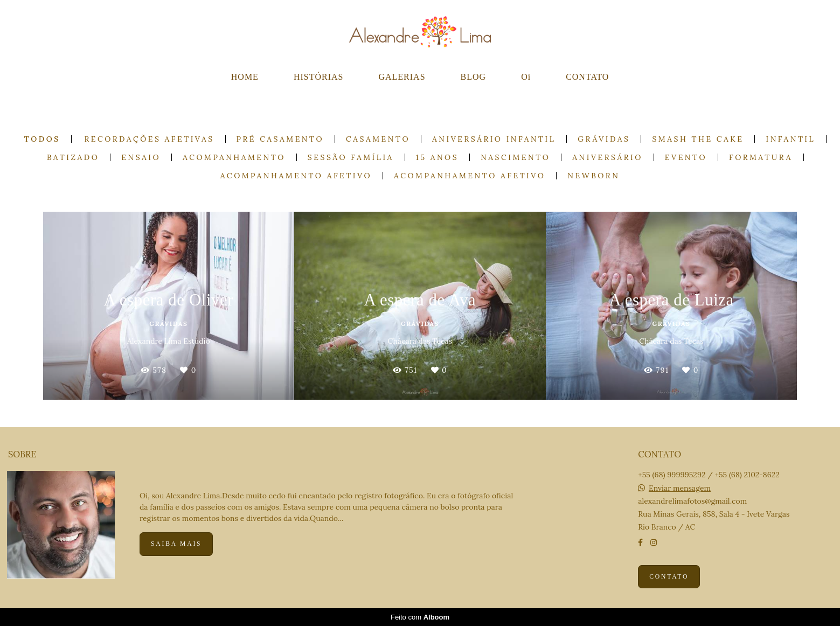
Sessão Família (351, 157)
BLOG (474, 77)
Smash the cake (698, 139)
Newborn (593, 176)
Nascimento (515, 157)
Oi (526, 77)
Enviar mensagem (680, 488)
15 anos (437, 157)
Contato (669, 577)
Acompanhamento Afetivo (296, 176)
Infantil (790, 139)
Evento (686, 157)
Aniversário (607, 157)
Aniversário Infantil (494, 139)
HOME (245, 77)
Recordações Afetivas (150, 139)
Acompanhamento (234, 157)
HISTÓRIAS (319, 77)
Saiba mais (176, 544)
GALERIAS (402, 77)
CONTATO (587, 77)
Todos (42, 139)
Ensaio (141, 157)
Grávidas (604, 139)
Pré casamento (280, 139)
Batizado (73, 157)
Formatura (761, 157)
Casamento (378, 139)
